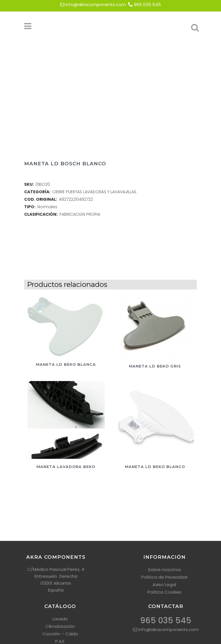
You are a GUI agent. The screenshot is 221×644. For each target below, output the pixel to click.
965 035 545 (147, 4)
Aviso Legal (164, 585)
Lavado (60, 619)
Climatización (60, 626)
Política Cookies (164, 592)
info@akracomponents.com (96, 4)
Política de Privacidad (164, 577)
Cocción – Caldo (60, 634)
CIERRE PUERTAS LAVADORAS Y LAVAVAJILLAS (94, 192)
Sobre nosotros (164, 570)
